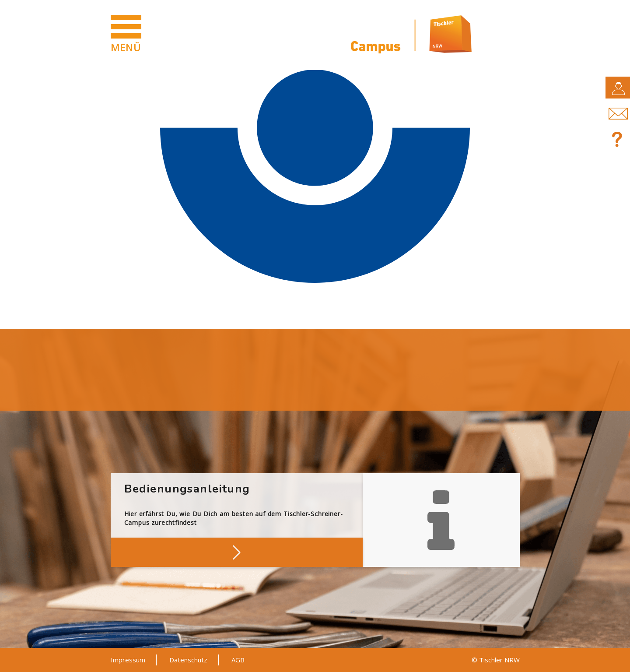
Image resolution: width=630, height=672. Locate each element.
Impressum (128, 660)
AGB (238, 660)
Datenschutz (188, 660)
